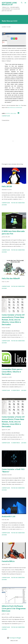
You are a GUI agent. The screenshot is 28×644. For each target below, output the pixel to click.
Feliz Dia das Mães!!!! (11, 278)
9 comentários (15, 390)
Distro (8, 113)
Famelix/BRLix (8, 561)
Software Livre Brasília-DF (9, 4)
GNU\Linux (13, 113)
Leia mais (4, 205)
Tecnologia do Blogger (14, 638)
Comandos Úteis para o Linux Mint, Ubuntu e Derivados (12, 372)
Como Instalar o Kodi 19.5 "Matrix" (13, 470)
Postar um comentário (18, 203)
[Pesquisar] (22, 3)
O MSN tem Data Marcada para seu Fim (13, 232)
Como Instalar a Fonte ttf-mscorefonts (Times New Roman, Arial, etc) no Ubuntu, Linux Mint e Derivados (13, 320)
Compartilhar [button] (6, 116)
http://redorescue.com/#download (15, 108)
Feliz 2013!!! (7, 186)
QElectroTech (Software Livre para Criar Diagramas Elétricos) (14, 608)
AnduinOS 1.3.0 (8, 516)
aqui (20, 105)
